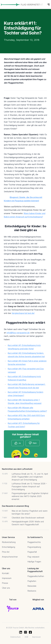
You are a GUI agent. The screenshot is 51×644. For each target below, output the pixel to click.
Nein (33, 443)
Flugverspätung (34, 547)
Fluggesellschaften (36, 576)
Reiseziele (32, 586)
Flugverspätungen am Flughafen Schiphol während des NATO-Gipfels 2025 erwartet (30, 496)
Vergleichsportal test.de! (23, 313)
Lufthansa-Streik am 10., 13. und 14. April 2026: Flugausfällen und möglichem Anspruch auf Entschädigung (30, 477)
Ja (18, 443)
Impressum (7, 578)
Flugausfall (32, 552)
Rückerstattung (9, 542)
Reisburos (32, 591)
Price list (6, 552)
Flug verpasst (33, 557)
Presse (5, 583)
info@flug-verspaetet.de (18, 333)
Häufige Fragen (34, 562)
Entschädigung (8, 547)
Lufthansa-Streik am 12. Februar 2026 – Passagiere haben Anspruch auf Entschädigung (29, 486)
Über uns (6, 588)
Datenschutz (16, 637)
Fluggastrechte (34, 542)
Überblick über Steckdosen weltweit (28, 518)
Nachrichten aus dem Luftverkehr (17, 469)
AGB (26, 637)
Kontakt (6, 573)
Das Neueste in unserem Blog (15, 506)
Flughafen (32, 581)
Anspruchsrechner (10, 557)
